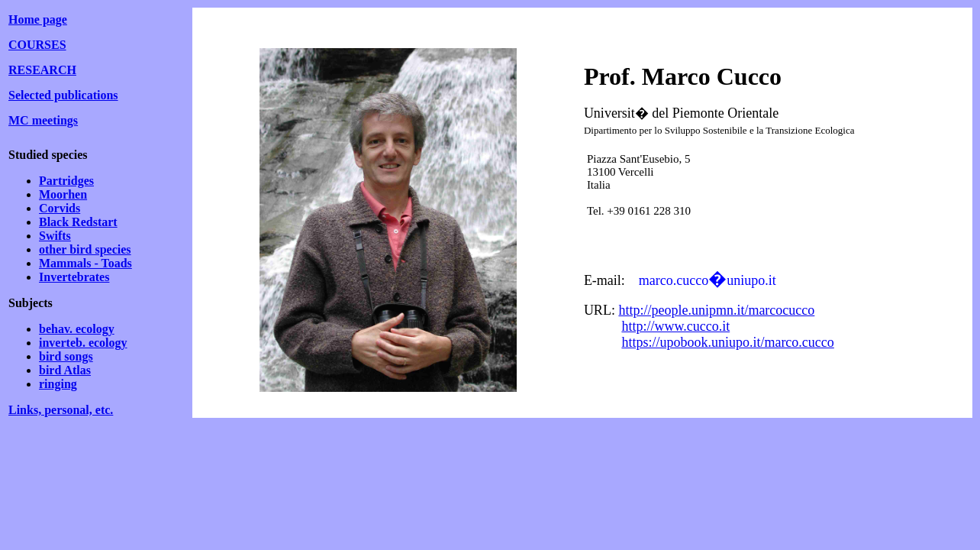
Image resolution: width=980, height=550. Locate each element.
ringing (58, 384)
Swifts (55, 236)
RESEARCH (42, 70)
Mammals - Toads (85, 263)
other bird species (85, 249)
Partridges (66, 181)
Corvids (60, 208)
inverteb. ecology (83, 343)
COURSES (37, 45)
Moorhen (63, 194)
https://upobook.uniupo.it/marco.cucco (727, 342)
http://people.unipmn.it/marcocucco (716, 310)
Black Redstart (78, 222)
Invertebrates (74, 277)
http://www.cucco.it (675, 326)
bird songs (66, 356)
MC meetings (43, 120)
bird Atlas (65, 370)
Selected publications (63, 95)
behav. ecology (77, 329)
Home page (38, 19)
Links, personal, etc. (61, 410)
